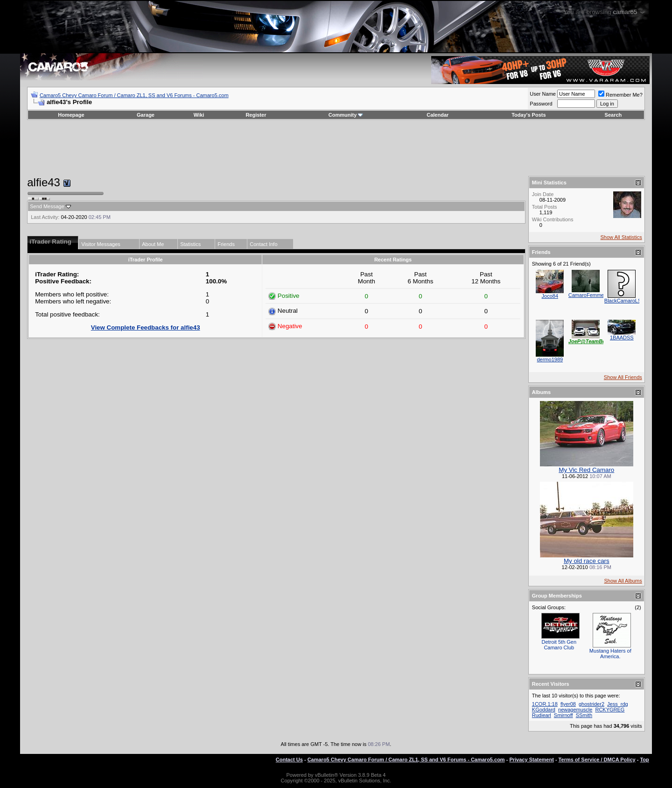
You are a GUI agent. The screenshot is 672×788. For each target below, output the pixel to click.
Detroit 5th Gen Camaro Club (559, 645)
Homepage (71, 115)
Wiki (199, 115)
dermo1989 (550, 359)
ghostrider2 (591, 704)
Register (256, 115)
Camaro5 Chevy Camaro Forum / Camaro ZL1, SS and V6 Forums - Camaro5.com (134, 95)
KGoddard (544, 710)
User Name (543, 94)
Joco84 (550, 296)
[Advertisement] (336, 148)
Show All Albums (623, 581)
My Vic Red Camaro (586, 470)
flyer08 (568, 704)
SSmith (584, 715)
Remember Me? (620, 95)
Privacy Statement (531, 760)
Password (541, 104)
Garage (146, 115)
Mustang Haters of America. (610, 654)
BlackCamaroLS (623, 301)
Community (346, 115)
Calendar (437, 115)
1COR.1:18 (545, 704)
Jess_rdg (618, 704)
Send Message (47, 206)
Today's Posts (528, 115)
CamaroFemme (586, 295)
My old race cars (587, 561)
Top (644, 760)
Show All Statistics (621, 237)
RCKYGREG (610, 710)
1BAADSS (622, 338)
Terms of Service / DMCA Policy (597, 760)
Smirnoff (563, 715)
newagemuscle (575, 710)
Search (613, 115)
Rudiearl (542, 715)
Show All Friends (623, 377)
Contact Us (289, 760)
